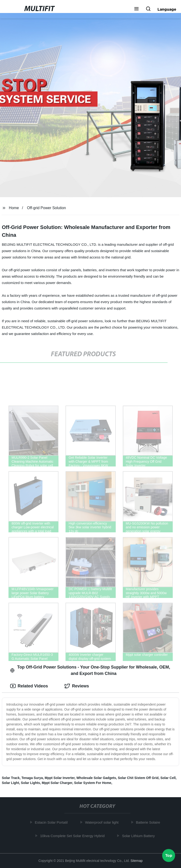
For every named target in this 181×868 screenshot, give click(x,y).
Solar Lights (31, 783)
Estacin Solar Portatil (52, 822)
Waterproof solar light (103, 822)
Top (169, 855)
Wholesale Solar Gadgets (96, 778)
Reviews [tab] (77, 686)
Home (14, 208)
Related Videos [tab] (29, 686)
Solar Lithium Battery (140, 836)
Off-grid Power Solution (47, 208)
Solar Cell (168, 778)
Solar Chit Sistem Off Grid (138, 778)
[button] (136, 9)
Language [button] (167, 9)
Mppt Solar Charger (57, 783)
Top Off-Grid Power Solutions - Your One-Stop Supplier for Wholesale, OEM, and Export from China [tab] (90, 670)
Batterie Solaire (150, 822)
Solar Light (10, 783)
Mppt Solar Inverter (60, 778)
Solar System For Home (93, 783)
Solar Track (11, 778)
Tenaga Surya (32, 778)
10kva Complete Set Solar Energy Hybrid (74, 836)
